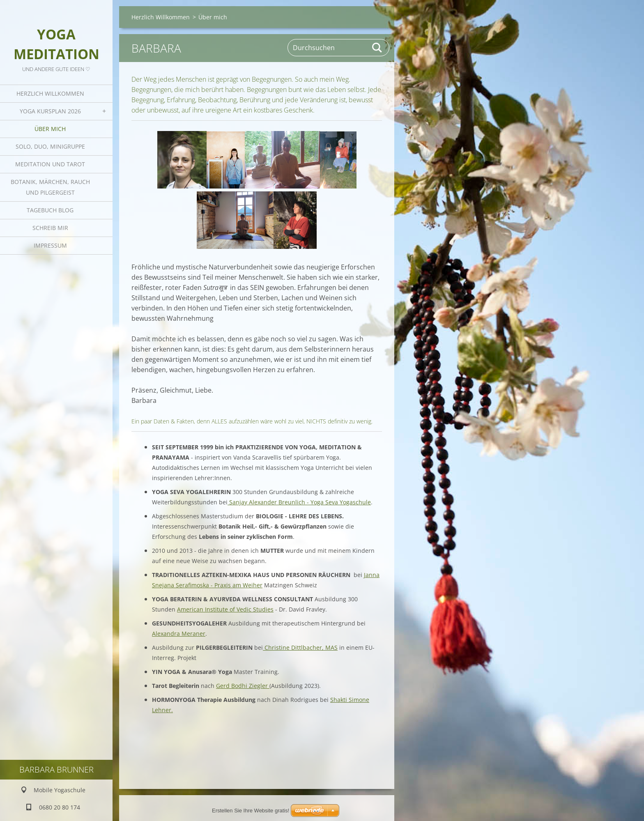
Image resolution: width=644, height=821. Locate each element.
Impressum (50, 245)
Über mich (50, 129)
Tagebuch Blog (50, 210)
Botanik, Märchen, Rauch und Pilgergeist (50, 187)
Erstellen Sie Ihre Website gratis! (251, 811)
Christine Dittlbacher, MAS (300, 647)
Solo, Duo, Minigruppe (50, 146)
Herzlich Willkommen (50, 93)
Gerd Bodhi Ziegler (243, 686)
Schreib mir (50, 228)
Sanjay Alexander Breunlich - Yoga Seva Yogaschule (299, 502)
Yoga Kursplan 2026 (50, 111)
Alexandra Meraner (179, 634)
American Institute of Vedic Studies (225, 609)
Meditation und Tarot (50, 164)
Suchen (377, 48)
